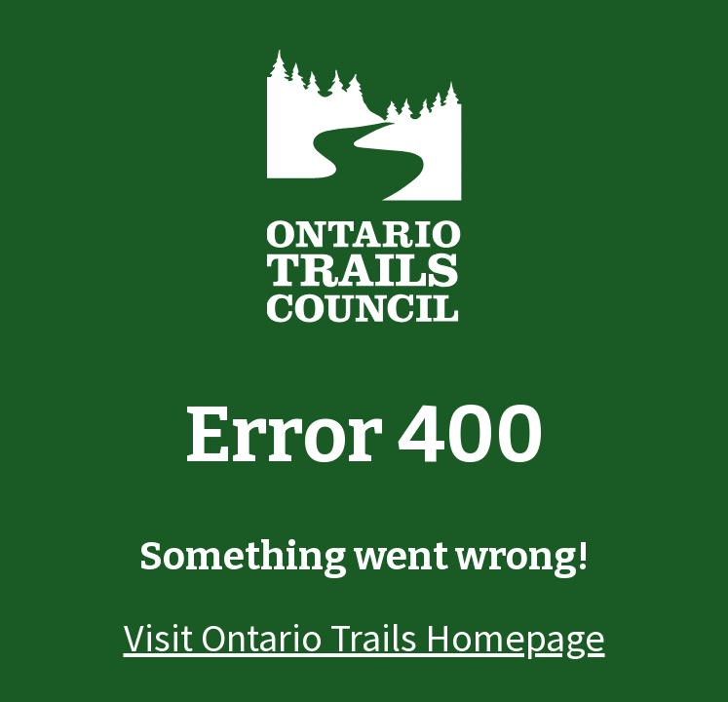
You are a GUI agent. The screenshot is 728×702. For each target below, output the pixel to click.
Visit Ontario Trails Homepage (364, 638)
